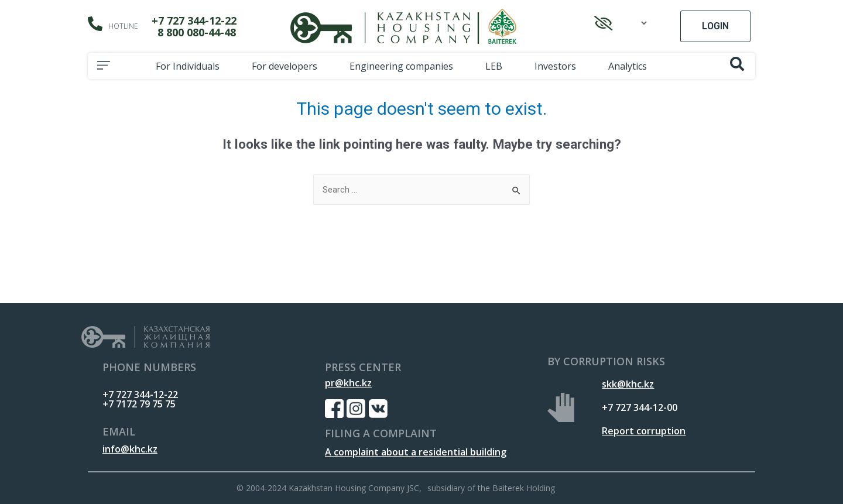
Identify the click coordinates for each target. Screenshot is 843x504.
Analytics (630, 66)
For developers (287, 66)
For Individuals (191, 66)
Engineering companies (404, 66)
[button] (715, 26)
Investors (558, 66)
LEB (497, 66)
